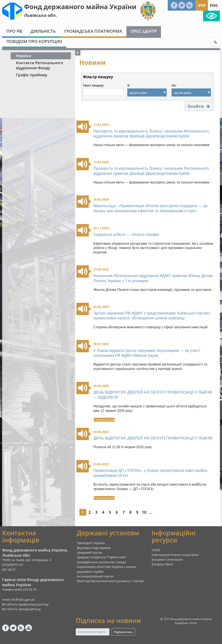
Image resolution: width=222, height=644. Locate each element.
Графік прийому (32, 75)
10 (144, 512)
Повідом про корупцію (34, 41)
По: (174, 85)
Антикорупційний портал (95, 576)
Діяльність (43, 31)
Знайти (199, 106)
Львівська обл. (40, 15)
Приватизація (104, 420)
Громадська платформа (93, 31)
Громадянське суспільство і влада (101, 562)
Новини (24, 56)
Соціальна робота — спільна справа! (126, 235)
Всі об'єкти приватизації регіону (25, 604)
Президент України (91, 543)
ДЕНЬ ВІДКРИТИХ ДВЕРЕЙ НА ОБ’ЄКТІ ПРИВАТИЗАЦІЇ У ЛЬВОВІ (153, 438)
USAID (156, 550)
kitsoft (193, 623)
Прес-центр (144, 31)
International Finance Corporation (175, 555)
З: (129, 85)
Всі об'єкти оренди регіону (21, 609)
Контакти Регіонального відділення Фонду (40, 65)
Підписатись (123, 632)
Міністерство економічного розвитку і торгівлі (110, 581)
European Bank (162, 564)
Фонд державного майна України (80, 7)
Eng (214, 5)
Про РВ (14, 31)
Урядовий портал (90, 552)
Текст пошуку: (94, 85)
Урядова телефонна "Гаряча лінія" (102, 557)
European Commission (167, 559)
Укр (202, 5)
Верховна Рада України (94, 548)
